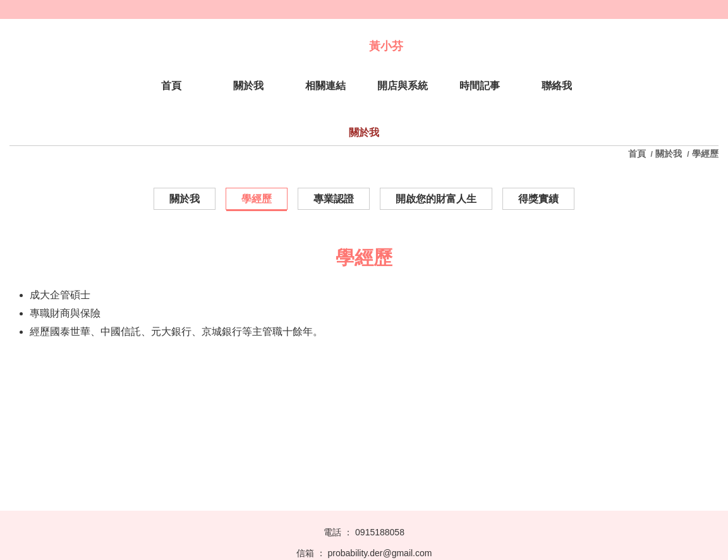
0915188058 (380, 532)
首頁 (638, 154)
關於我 (669, 154)
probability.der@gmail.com (380, 553)
